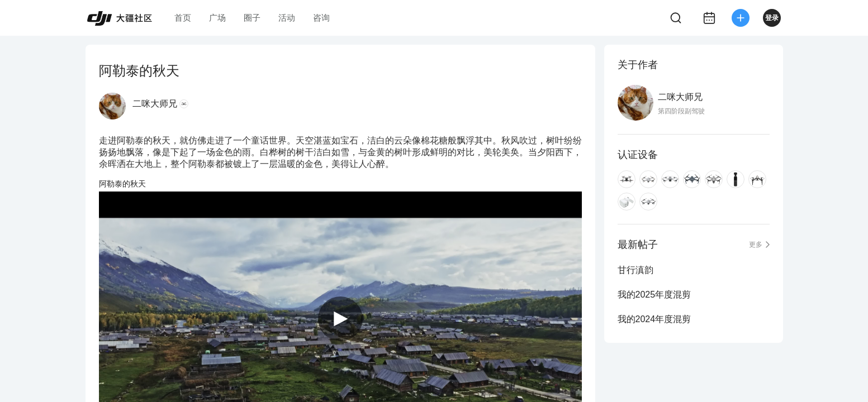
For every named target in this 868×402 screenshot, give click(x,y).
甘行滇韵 (635, 270)
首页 (183, 18)
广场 (217, 18)
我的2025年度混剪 (654, 295)
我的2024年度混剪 (654, 319)
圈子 (252, 18)
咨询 (321, 18)
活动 (287, 18)
